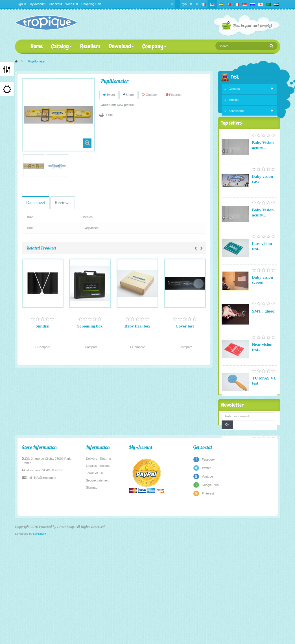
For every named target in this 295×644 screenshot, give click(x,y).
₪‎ (191, 4)
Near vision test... (262, 361)
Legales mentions (98, 578)
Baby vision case (263, 193)
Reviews (63, 202)
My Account (37, 4)
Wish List (72, 4)
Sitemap (92, 600)
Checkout (55, 4)
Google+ (150, 95)
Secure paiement (98, 593)
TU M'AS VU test (264, 395)
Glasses (234, 90)
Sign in (21, 4)
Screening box (90, 326)
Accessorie (236, 112)
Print (110, 115)
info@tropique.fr (45, 590)
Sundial (42, 326)
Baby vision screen (263, 294)
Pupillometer (264, 460)
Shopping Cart (91, 4)
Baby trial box (137, 326)
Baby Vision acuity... (263, 160)
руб (184, 4)
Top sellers (231, 136)
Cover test (185, 326)
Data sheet (36, 202)
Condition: (109, 105)
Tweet (109, 95)
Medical (234, 101)
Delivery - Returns (99, 571)
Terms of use (95, 586)
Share (128, 95)
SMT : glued (263, 326)
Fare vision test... (262, 261)
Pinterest (173, 95)
